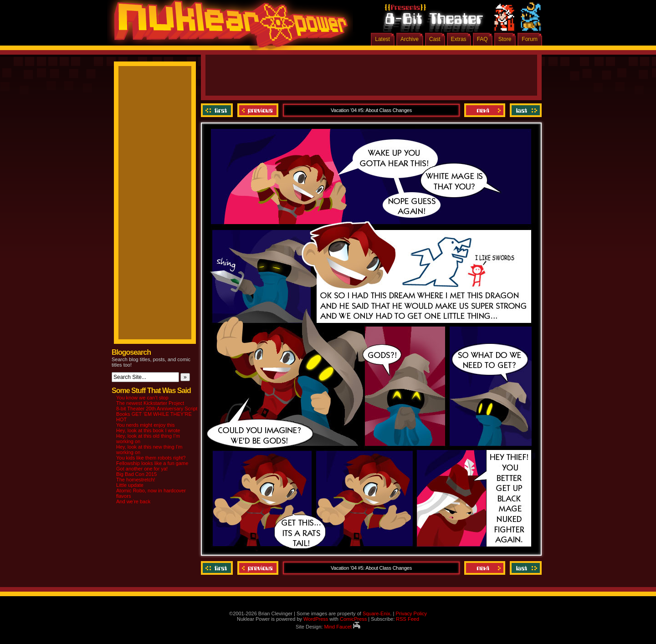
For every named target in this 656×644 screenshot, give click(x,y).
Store (505, 39)
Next (485, 110)
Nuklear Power (228, 27)
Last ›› (525, 110)
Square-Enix (377, 613)
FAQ (482, 39)
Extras (459, 39)
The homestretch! (136, 480)
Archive (410, 39)
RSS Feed (407, 619)
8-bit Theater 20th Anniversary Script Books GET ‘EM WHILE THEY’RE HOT (157, 414)
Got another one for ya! (142, 469)
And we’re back (133, 501)
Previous (258, 110)
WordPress (316, 619)
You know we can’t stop (142, 398)
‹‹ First (218, 110)
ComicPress (353, 619)
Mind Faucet (342, 627)
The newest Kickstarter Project (150, 403)
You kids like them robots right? (151, 458)
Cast (435, 39)
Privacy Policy (411, 613)
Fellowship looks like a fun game (152, 463)
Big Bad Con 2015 (136, 474)
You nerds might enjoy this (146, 425)
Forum (530, 39)
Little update (130, 485)
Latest (382, 39)
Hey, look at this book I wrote (148, 430)
